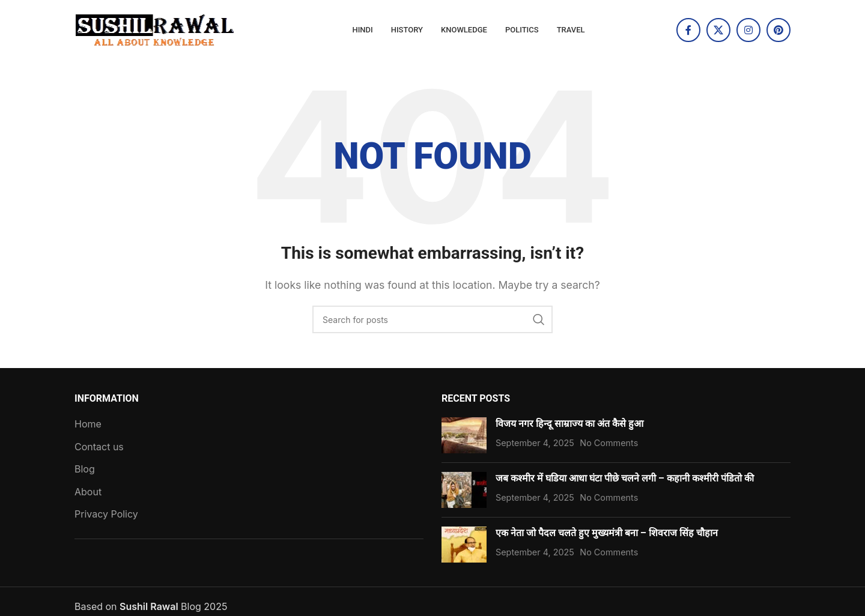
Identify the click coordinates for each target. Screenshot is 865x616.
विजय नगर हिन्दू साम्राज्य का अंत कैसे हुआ (569, 424)
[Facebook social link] (688, 30)
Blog (85, 469)
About (88, 492)
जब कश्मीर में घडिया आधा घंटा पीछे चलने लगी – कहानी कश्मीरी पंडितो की (625, 478)
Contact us (99, 447)
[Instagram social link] (748, 30)
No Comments (609, 443)
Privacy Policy (106, 514)
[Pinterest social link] (778, 30)
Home (88, 424)
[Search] (432, 319)
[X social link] (718, 30)
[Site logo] (156, 29)
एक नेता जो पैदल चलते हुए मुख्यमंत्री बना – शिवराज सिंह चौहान (608, 533)
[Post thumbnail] (464, 435)
